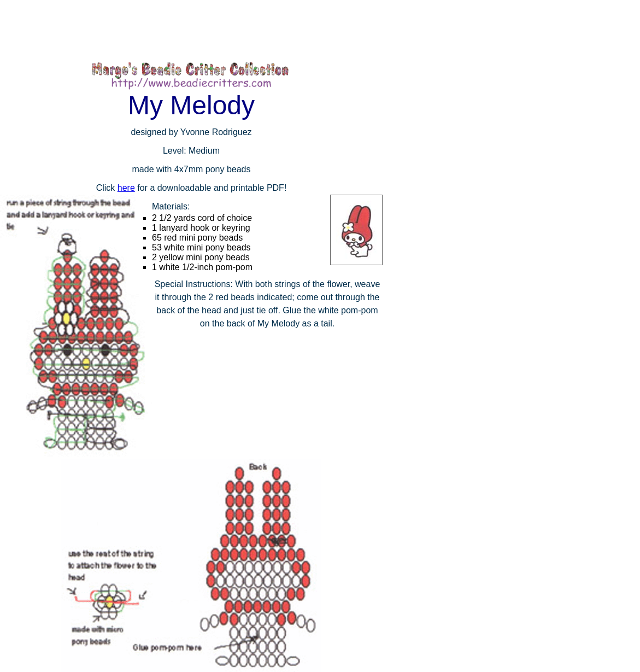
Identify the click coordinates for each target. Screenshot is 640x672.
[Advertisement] (199, 30)
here (126, 188)
